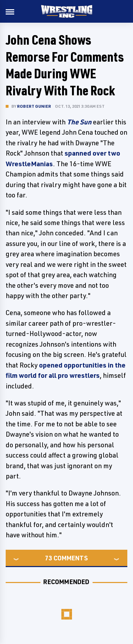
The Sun (79, 122)
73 (49, 558)
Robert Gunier (34, 106)
